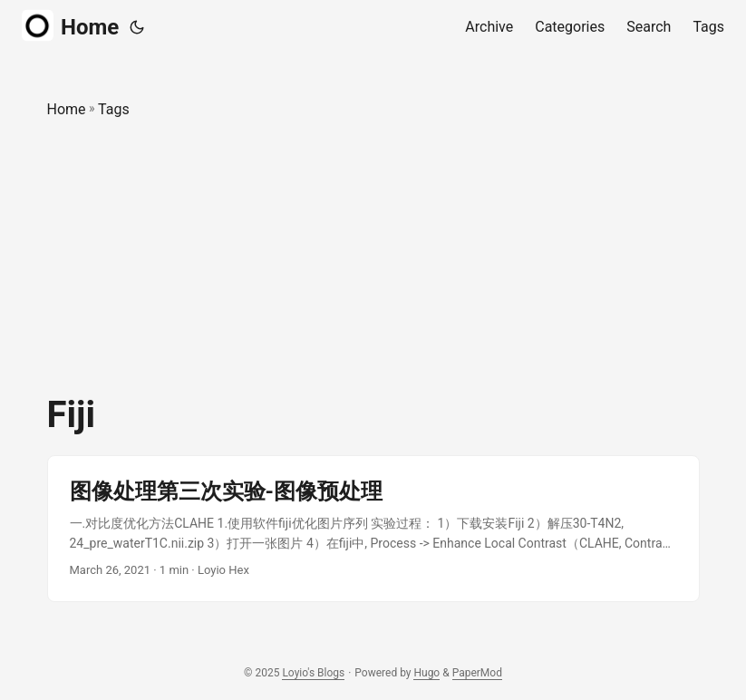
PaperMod (477, 673)
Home (70, 26)
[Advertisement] (373, 258)
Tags (114, 109)
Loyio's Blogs (313, 673)
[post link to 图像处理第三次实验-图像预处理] (373, 529)
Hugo (426, 673)
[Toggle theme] (137, 27)
